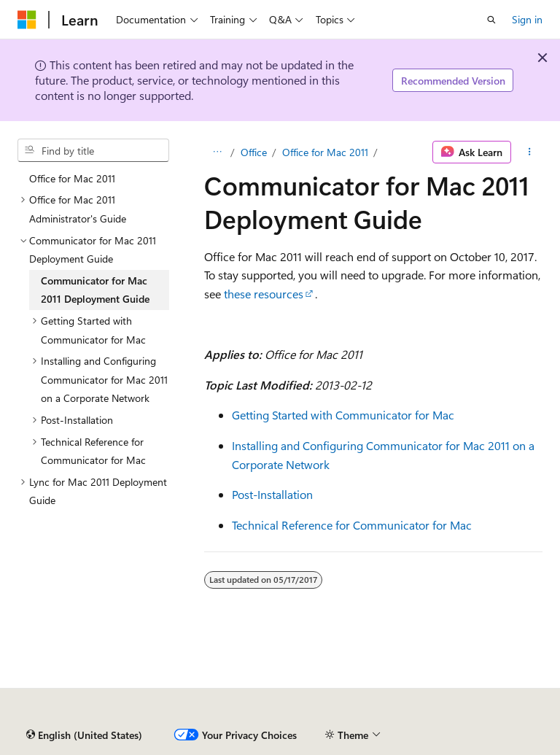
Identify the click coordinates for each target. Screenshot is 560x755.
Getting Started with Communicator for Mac (343, 415)
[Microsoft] (27, 20)
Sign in (527, 19)
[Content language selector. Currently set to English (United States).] (84, 735)
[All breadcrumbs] (217, 152)
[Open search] (491, 20)
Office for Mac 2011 (325, 152)
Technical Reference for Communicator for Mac (352, 525)
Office (254, 152)
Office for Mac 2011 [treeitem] (72, 178)
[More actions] (530, 152)
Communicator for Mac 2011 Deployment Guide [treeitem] (95, 290)
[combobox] (93, 150)
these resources (264, 294)
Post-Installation (272, 494)
